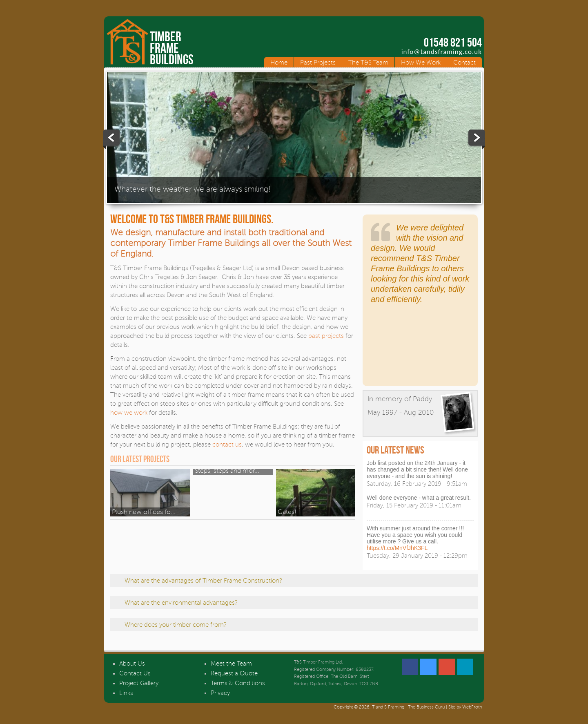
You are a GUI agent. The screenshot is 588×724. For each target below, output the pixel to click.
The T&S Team (368, 63)
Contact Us (135, 673)
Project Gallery (139, 683)
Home (279, 63)
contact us (227, 445)
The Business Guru (426, 707)
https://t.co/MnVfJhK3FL (397, 548)
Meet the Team (231, 664)
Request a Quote (234, 673)
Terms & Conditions (238, 683)
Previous (112, 139)
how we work (129, 413)
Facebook (410, 667)
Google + (447, 667)
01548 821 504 (453, 42)
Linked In (465, 667)
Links (126, 693)
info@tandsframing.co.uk (442, 52)
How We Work (421, 63)
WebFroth (472, 707)
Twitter (428, 667)
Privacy (220, 693)
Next (476, 139)
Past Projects (318, 63)
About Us (132, 664)
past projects (326, 336)
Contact (464, 63)
